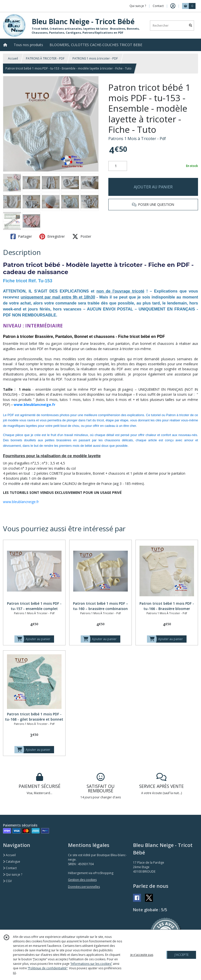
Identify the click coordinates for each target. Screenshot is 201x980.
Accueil (13, 58)
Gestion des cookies (82, 880)
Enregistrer (52, 236)
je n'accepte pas (142, 955)
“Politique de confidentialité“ (48, 968)
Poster (82, 236)
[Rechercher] (191, 26)
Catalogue (12, 862)
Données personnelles (84, 887)
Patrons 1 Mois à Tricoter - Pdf (137, 139)
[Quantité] (118, 166)
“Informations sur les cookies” (91, 964)
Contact (158, 6)
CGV (7, 881)
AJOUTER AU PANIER (153, 187)
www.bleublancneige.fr (34, 405)
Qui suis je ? (13, 874)
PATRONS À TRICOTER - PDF (45, 58)
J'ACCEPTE (182, 955)
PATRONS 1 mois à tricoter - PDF (95, 58)
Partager (21, 236)
